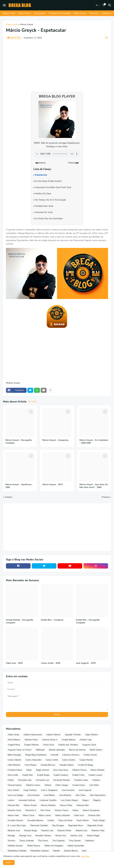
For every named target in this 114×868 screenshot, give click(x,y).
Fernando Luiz (42, 780)
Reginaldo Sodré (95, 825)
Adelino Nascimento (33, 735)
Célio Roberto (14, 765)
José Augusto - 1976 (86, 663)
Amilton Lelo (86, 740)
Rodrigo (11, 836)
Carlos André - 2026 (51, 663)
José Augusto (85, 790)
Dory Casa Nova (61, 770)
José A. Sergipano (49, 790)
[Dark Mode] (98, 5)
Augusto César (89, 745)
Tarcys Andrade (27, 841)
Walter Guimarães (76, 846)
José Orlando (34, 795)
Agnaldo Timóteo (73, 735)
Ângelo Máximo (31, 745)
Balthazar (40, 750)
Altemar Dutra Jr (50, 740)
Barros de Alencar (77, 750)
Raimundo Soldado (39, 825)
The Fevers (43, 841)
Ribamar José (14, 831)
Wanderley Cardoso (40, 851)
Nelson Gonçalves (91, 810)
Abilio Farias (13, 735)
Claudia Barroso (48, 765)
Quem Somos (25, 13)
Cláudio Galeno (67, 765)
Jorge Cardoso (30, 790)
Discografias (40, 13)
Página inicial (12, 25)
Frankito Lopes (81, 780)
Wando (56, 851)
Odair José (79, 815)
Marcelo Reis (14, 805)
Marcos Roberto (48, 805)
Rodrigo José (25, 836)
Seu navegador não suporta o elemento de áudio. (57, 154)
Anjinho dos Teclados (68, 745)
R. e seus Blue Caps (17, 825)
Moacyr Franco (62, 810)
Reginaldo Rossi (76, 825)
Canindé (54, 755)
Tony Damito (75, 841)
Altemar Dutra (31, 740)
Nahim (76, 810)
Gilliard (48, 785)
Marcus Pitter (66, 805)
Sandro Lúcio (76, 836)
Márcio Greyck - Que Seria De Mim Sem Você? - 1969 (94, 486)
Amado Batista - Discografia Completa (20, 621)
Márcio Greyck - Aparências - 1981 (19, 486)
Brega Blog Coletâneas (36, 755)
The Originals (59, 841)
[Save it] (106, 38)
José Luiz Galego (15, 795)
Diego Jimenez (42, 770)
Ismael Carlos (79, 785)
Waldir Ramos (34, 846)
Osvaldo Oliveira (15, 820)
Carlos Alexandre (33, 760)
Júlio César (81, 795)
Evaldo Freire (78, 775)
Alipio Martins (92, 735)
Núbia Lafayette (62, 815)
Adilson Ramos (53, 735)
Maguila (97, 800)
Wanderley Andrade (17, 851)
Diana (29, 770)
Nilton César (29, 815)
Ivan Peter (94, 785)
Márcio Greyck (27, 25)
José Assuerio (68, 790)
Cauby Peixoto (86, 760)
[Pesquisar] (110, 5)
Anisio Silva (48, 745)
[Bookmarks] (104, 5)
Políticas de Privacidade (60, 13)
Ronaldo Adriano (43, 836)
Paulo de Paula (65, 820)
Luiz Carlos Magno (69, 800)
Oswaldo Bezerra (35, 820)
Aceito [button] (9, 862)
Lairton (11, 800)
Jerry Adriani (13, 790)
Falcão (11, 780)
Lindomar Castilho (48, 800)
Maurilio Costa (14, 810)
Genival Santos (15, 785)
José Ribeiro (49, 795)
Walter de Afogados (54, 846)
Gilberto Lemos (33, 785)
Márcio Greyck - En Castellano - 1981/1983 (94, 442)
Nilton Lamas (45, 815)
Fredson (96, 780)
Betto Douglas (14, 755)
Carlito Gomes (90, 755)
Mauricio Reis (83, 805)
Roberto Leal (47, 831)
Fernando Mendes (62, 780)
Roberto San (81, 831)
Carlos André (52, 760)
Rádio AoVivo (80, 13)
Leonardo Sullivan (27, 800)
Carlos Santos (69, 760)
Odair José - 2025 (14, 663)
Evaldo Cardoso (61, 775)
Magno (86, 800)
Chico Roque (30, 765)
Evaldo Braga (43, 775)
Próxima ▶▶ (74, 163)
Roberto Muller (64, 831)
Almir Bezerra (14, 740)
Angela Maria (14, 745)
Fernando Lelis (25, 780)
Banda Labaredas (57, 750)
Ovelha (51, 820)
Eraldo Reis (28, 775)
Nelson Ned (13, 815)
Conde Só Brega (85, 765)
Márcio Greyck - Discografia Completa (19, 442)
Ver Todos (32, 402)
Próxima (105, 497)
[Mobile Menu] (4, 5)
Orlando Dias (94, 815)
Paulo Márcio (83, 820)
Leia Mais (85, 856)
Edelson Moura (79, 770)
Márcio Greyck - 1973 (52, 485)
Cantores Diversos (71, 755)
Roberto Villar (98, 831)
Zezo (84, 851)
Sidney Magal (93, 836)
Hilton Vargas (62, 785)
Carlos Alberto (14, 760)
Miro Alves (45, 810)
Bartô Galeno (96, 750)
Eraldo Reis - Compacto (52, 620)
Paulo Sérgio (99, 820)
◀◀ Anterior (40, 163)
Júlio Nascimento (98, 795)
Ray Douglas (58, 825)
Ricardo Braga (31, 831)
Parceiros (94, 13)
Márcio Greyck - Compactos (55, 440)
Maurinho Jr (31, 810)
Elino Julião (13, 775)
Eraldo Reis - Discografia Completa (88, 621)
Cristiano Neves (15, 770)
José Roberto (65, 795)
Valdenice (89, 841)
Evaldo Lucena (95, 775)
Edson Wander (98, 770)
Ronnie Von (61, 836)
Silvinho (11, 841)
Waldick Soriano (15, 846)
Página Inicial (9, 13)
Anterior (9, 497)
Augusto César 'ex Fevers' (20, 750)
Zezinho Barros (71, 851)
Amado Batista (68, 740)
